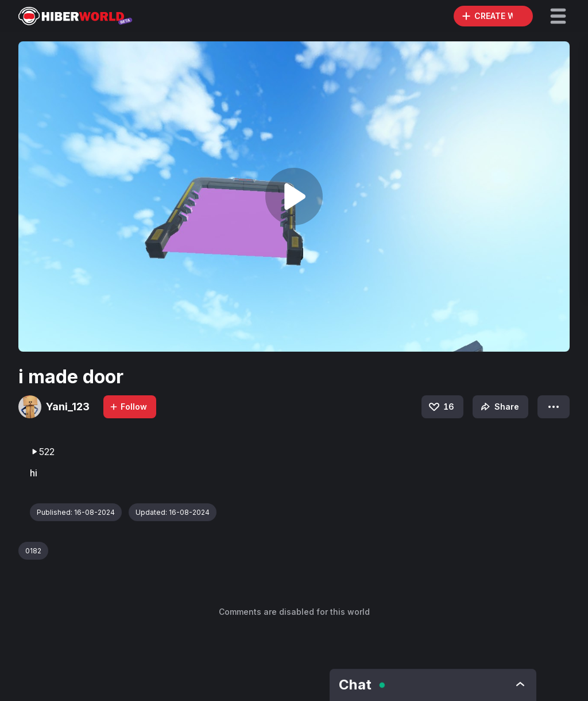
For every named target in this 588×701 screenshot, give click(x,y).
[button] (558, 16)
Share (499, 407)
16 (441, 407)
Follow (128, 407)
